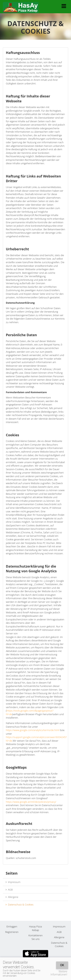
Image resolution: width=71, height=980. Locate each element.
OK (62, 965)
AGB (9, 890)
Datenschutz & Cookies (20, 905)
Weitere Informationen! (59, 973)
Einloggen (12, 926)
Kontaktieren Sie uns (35, 937)
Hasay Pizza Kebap (36, 928)
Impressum (13, 882)
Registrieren (12, 932)
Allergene (12, 897)
